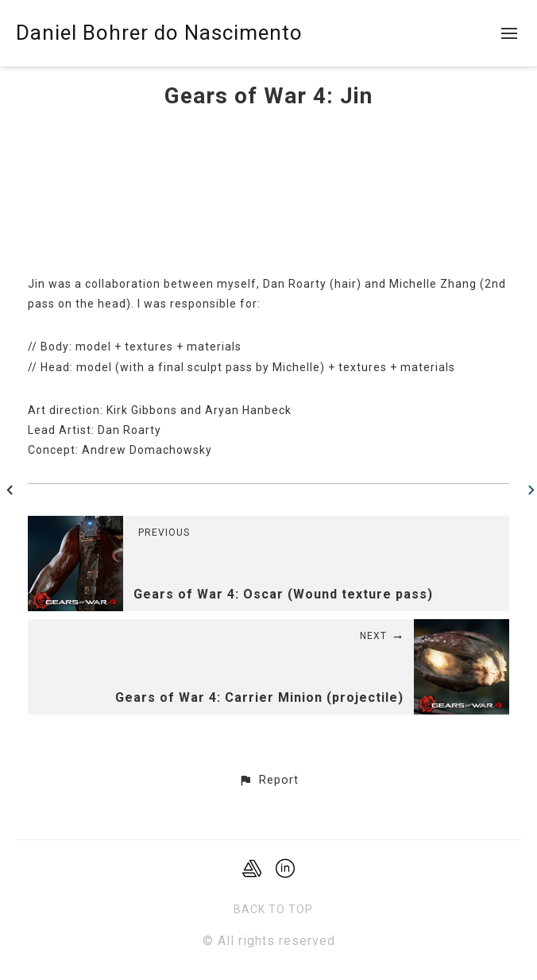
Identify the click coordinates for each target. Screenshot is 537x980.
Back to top (273, 909)
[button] (268, 781)
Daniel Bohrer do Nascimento (159, 33)
